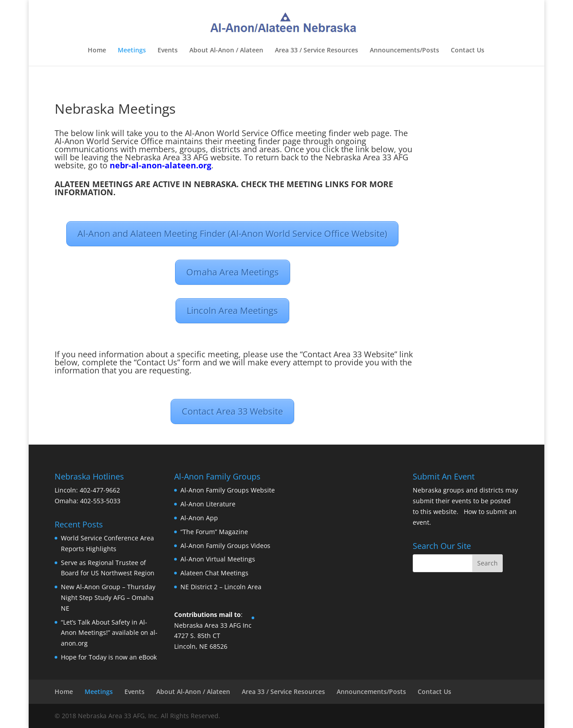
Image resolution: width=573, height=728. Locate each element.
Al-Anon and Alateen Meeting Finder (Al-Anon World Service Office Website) (232, 233)
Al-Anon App (199, 518)
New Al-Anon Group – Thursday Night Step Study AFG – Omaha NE (108, 597)
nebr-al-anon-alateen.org (160, 165)
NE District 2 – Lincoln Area (221, 587)
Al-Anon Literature (208, 504)
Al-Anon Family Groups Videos (225, 546)
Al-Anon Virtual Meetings (218, 559)
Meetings (132, 51)
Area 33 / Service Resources (316, 51)
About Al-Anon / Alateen (226, 51)
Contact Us (468, 51)
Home (97, 51)
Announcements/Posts (404, 51)
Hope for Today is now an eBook (109, 657)
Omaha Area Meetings (233, 272)
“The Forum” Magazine (214, 532)
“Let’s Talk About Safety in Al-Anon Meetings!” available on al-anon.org (109, 633)
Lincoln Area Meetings (232, 310)
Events (168, 51)
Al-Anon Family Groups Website (228, 490)
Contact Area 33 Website (232, 411)
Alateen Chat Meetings (214, 573)
